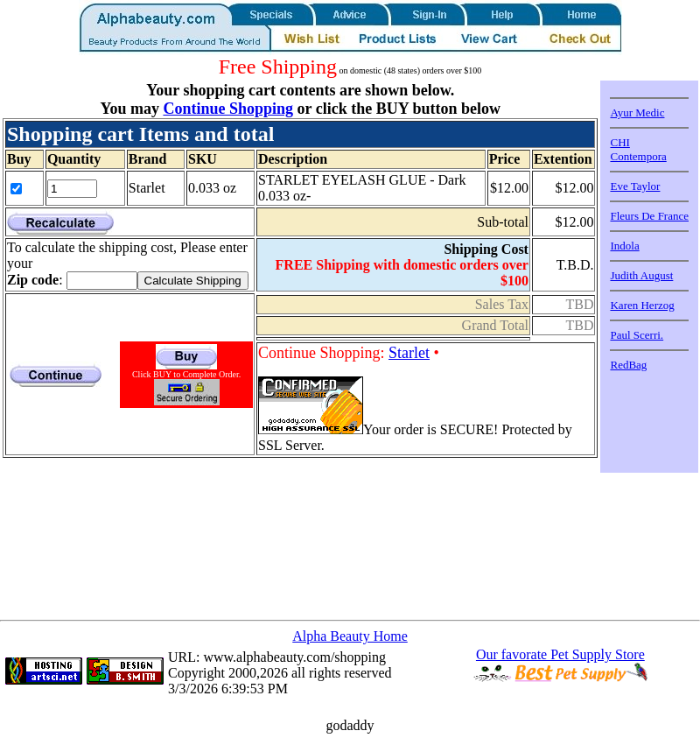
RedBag (628, 365)
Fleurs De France (649, 216)
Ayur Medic (637, 112)
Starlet (409, 353)
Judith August (641, 275)
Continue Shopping (228, 109)
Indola (624, 246)
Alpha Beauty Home (350, 636)
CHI (619, 142)
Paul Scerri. (637, 335)
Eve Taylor (635, 186)
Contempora (638, 156)
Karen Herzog (642, 305)
